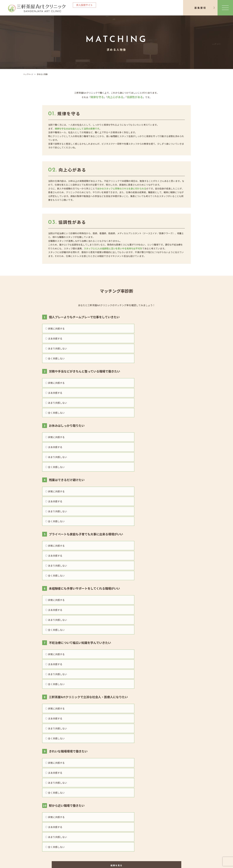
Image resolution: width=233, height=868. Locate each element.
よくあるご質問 (65, 837)
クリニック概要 (109, 820)
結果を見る (116, 567)
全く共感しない (168, 328)
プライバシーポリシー (158, 820)
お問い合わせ (177, 602)
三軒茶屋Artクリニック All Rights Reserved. (125, 863)
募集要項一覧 (108, 826)
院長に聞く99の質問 (67, 842)
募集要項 (200, 8)
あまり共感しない (132, 328)
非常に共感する (55, 328)
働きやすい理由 (65, 831)
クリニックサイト (116, 807)
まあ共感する (91, 328)
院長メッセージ (65, 820)
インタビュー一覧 (66, 826)
